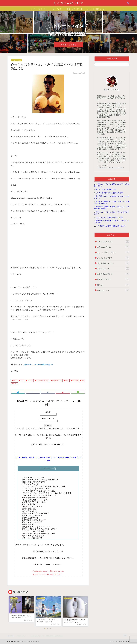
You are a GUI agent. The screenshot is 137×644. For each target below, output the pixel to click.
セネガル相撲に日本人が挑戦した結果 (109, 193)
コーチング (57, 9)
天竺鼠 (67, 381)
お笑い (15, 381)
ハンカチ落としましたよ (42, 381)
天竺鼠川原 (75, 381)
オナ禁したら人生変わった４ (106, 189)
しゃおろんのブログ (69, 3)
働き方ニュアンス (113, 279)
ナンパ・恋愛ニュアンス (113, 252)
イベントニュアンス (113, 241)
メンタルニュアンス (113, 258)
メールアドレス (48, 418)
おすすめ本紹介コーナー (97, 9)
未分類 (113, 285)
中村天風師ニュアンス (113, 263)
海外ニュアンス (113, 290)
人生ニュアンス (113, 269)
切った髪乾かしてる (57, 381)
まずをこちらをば (68, 45)
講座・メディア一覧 (75, 9)
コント (22, 381)
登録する (48, 425)
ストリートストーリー (39, 9)
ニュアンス (30, 381)
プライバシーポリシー (31, 641)
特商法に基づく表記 (15, 641)
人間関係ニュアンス (113, 274)
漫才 (83, 381)
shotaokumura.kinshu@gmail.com (39, 364)
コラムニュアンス (16, 60)
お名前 (48, 412)
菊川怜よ (15, 384)
